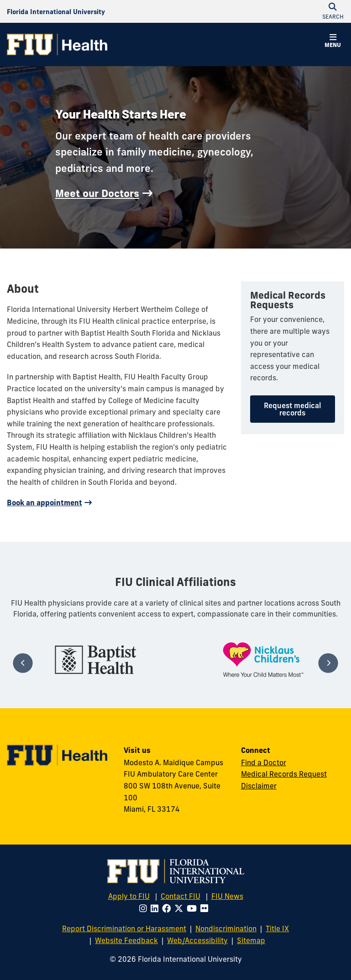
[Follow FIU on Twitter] (181, 908)
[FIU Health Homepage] (57, 44)
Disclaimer (259, 786)
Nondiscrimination (226, 928)
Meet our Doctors (97, 193)
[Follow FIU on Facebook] (168, 908)
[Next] (328, 663)
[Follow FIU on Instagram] (145, 908)
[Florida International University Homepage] (56, 11)
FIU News (227, 896)
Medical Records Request (284, 774)
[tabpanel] (96, 660)
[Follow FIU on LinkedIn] (156, 908)
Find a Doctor (264, 762)
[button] (333, 42)
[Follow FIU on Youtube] (194, 908)
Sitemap (251, 940)
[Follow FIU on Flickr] (206, 908)
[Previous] (23, 663)
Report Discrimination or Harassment (124, 928)
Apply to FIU (129, 896)
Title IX (277, 928)
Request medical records (292, 409)
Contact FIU (181, 896)
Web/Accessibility (197, 940)
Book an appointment (45, 503)
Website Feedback (126, 940)
